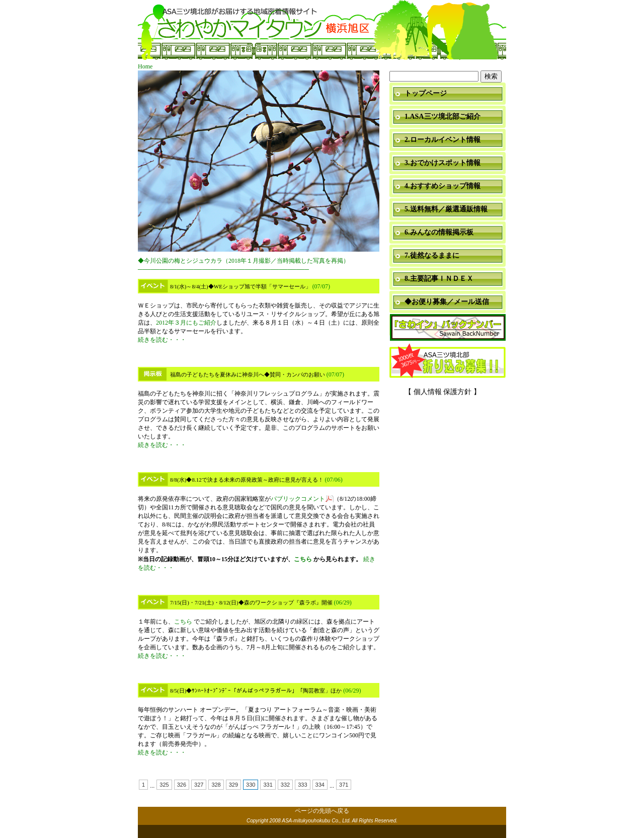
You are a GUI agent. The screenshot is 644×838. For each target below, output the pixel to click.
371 (344, 785)
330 (251, 785)
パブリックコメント (298, 499)
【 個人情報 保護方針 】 (442, 392)
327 (199, 785)
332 (285, 785)
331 (268, 785)
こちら (303, 559)
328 (216, 785)
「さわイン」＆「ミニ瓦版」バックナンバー (448, 328)
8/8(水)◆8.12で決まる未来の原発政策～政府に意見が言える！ (247, 480)
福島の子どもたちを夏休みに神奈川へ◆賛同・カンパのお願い (248, 374)
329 (233, 785)
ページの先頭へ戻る (322, 811)
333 (302, 785)
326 (182, 785)
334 (320, 785)
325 (164, 785)
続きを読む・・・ (162, 340)
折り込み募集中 (448, 361)
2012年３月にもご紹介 (186, 323)
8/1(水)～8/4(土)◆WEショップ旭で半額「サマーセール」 (240, 286)
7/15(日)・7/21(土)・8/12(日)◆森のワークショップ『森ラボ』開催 (251, 602)
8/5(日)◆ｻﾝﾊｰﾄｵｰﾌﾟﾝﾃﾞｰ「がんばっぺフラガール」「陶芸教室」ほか (256, 691)
